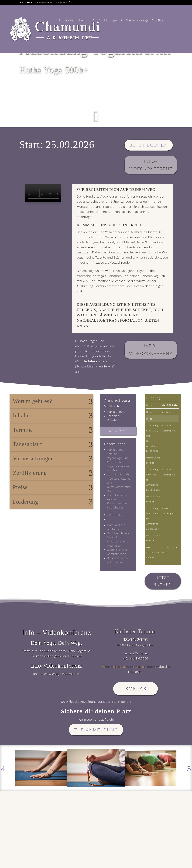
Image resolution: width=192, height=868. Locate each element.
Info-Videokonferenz (151, 165)
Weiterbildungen (138, 21)
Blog (161, 21)
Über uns (84, 21)
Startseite (66, 21)
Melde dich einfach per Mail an (123, 667)
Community (67, 37)
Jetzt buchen (149, 145)
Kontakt (86, 37)
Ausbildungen (109, 21)
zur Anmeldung (96, 730)
